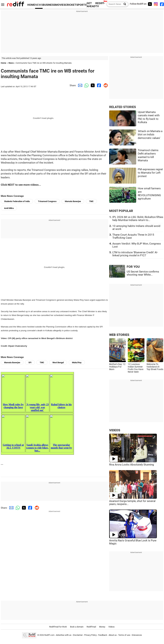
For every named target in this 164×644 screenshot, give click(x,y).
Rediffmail (91, 627)
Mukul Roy (77, 362)
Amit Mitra (9, 208)
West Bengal (58, 362)
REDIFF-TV (100, 5)
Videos (111, 627)
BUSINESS (49, 5)
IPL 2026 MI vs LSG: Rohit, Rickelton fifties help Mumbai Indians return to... (138, 219)
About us (113, 635)
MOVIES (60, 5)
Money (102, 627)
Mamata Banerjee (73, 201)
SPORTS (81, 5)
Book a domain (77, 627)
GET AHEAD (91, 5)
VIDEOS (115, 430)
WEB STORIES (119, 335)
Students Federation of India (17, 201)
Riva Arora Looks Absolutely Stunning (132, 465)
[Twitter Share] (92, 85)
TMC (91, 201)
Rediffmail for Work (58, 627)
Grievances (137, 635)
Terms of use (124, 635)
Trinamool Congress (47, 201)
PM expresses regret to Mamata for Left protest (150, 173)
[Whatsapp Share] (86, 85)
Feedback (103, 635)
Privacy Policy (90, 635)
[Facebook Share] (99, 85)
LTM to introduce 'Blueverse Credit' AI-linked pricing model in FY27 (135, 254)
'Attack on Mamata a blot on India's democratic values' (150, 135)
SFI (30, 362)
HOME (31, 5)
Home (3, 63)
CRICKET (71, 5)
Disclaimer (78, 635)
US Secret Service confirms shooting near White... (143, 273)
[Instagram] (156, 4)
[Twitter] (150, 4)
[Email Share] (79, 85)
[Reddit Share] (105, 85)
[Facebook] (162, 4)
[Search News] (124, 4)
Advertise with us (64, 635)
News (11, 63)
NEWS (39, 5)
